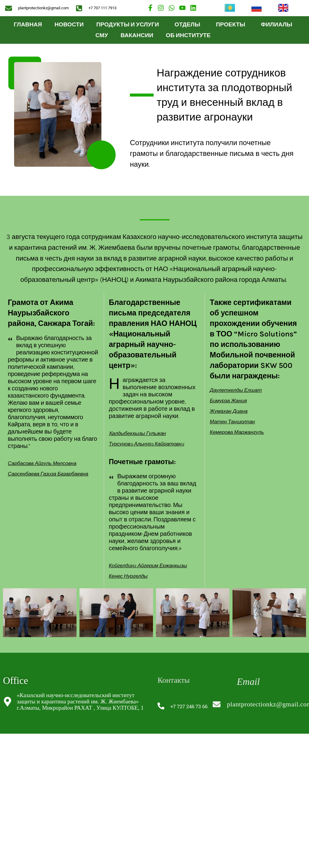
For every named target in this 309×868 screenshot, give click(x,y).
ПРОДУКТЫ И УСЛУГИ (129, 24)
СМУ (102, 35)
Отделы (189, 24)
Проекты (232, 24)
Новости (69, 24)
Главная (28, 24)
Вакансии (137, 35)
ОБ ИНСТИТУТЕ (190, 35)
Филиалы (278, 24)
